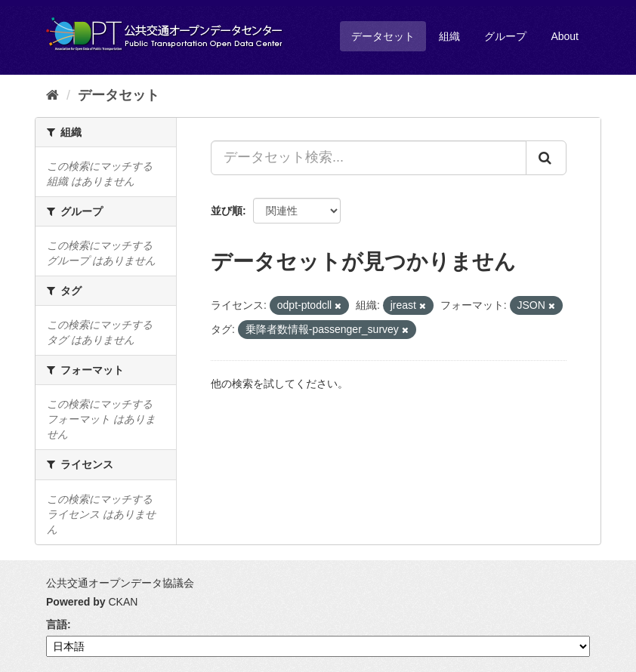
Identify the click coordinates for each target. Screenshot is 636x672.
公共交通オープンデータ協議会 (120, 583)
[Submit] (546, 158)
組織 (449, 36)
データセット (383, 36)
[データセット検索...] (369, 158)
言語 (57, 624)
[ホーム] (52, 95)
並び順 (227, 211)
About (565, 36)
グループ (505, 36)
